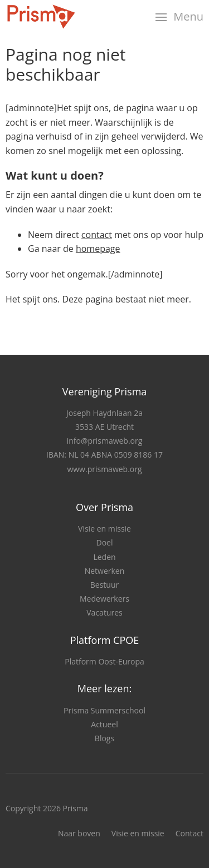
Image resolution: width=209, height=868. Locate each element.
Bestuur (104, 585)
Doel (105, 542)
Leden (104, 557)
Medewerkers (104, 599)
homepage (98, 249)
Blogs (104, 738)
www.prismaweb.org (104, 469)
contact (97, 235)
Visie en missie (104, 529)
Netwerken (105, 571)
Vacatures (104, 612)
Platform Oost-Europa (104, 661)
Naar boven (79, 833)
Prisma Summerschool (104, 710)
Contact (189, 833)
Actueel (104, 724)
